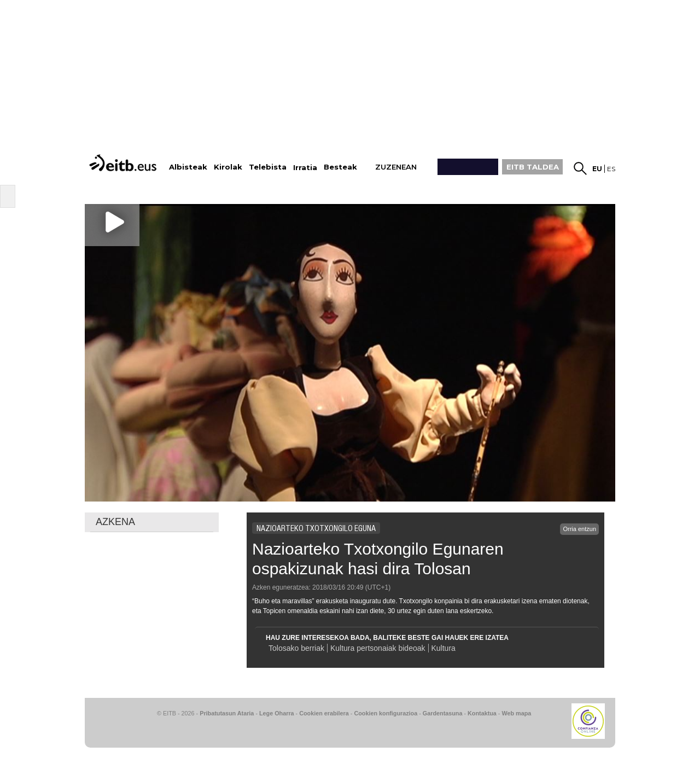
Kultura (444, 648)
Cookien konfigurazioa (386, 713)
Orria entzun (579, 529)
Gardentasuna (443, 713)
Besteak (340, 167)
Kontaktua (482, 713)
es (611, 169)
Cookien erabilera (324, 713)
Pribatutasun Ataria (227, 713)
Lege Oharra (277, 713)
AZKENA (115, 522)
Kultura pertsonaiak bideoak (378, 648)
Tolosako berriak (296, 648)
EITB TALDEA (533, 167)
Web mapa (516, 713)
